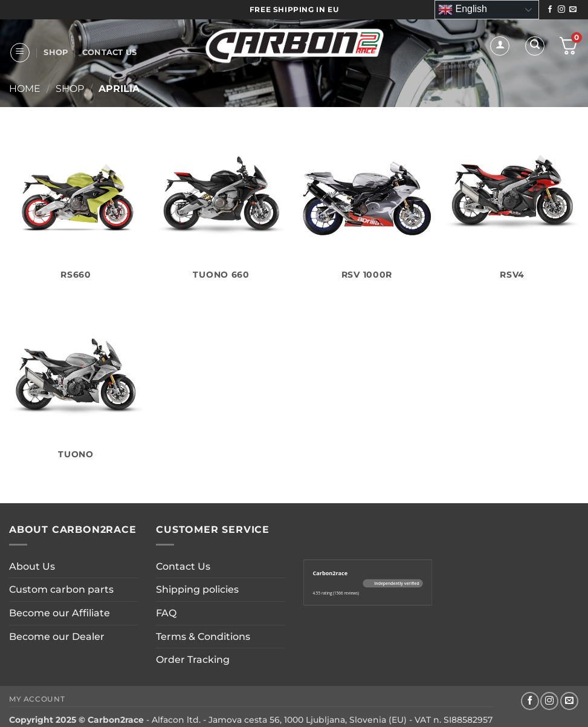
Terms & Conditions (203, 637)
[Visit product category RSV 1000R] (367, 209)
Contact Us (110, 52)
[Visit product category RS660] (76, 209)
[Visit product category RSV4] (512, 209)
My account (37, 699)
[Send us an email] (573, 10)
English (463, 10)
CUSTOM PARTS (107, 119)
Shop (56, 52)
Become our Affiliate (60, 613)
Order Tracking (193, 660)
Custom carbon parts (61, 589)
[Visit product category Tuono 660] (221, 209)
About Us (38, 119)
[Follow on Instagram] (561, 10)
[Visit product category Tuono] (76, 389)
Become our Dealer (57, 637)
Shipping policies (197, 589)
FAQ (166, 613)
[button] (20, 53)
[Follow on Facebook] (550, 10)
